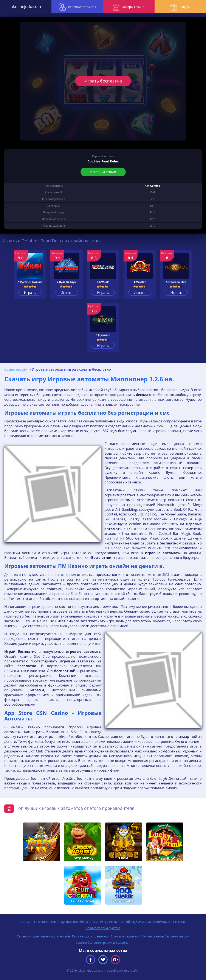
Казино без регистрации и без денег (103, 943)
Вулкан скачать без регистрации (165, 936)
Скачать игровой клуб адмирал (128, 922)
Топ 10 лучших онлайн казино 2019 (77, 922)
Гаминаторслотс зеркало (90, 936)
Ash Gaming (152, 186)
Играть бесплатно (103, 81)
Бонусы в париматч (125, 936)
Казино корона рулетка (103, 928)
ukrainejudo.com (26, 6)
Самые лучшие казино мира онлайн (43, 936)
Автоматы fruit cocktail (169, 922)
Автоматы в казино (35, 922)
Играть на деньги (103, 172)
